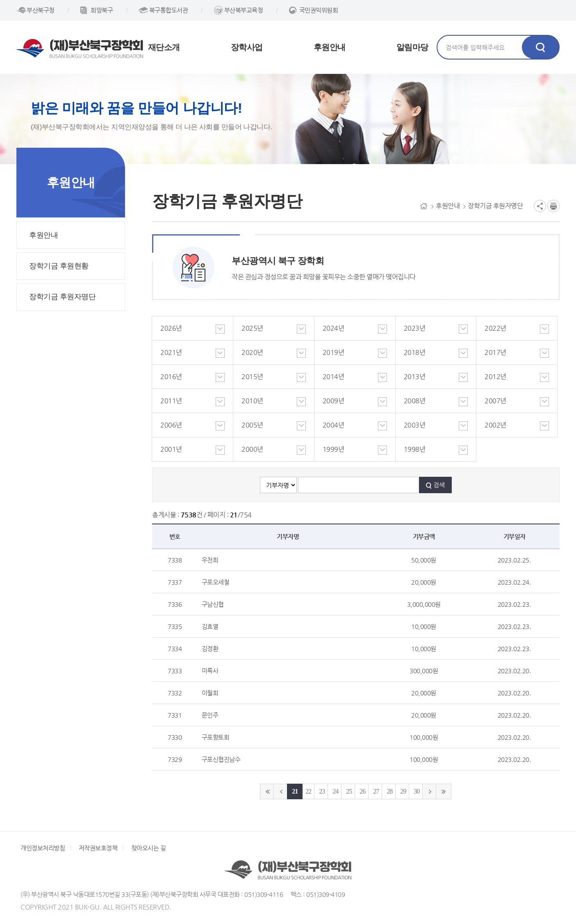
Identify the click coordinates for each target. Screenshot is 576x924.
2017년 (495, 352)
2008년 (415, 401)
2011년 (171, 401)
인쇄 (553, 206)
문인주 (210, 715)
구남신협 (213, 604)
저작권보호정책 (98, 848)
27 (376, 791)
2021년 (171, 352)
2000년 (252, 449)
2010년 (252, 401)
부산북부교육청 (244, 10)
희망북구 (102, 10)
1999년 (334, 449)
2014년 (334, 376)
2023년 (415, 328)
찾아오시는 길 (149, 848)
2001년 (171, 449)
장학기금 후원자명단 (62, 297)
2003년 (415, 425)
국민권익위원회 (319, 10)
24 (335, 791)
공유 (540, 206)
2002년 (495, 425)
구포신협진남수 (221, 759)
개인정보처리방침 (43, 848)
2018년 (415, 352)
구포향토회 (216, 737)
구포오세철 (216, 582)
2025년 (252, 328)
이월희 (210, 693)
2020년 (252, 352)
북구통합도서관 (169, 10)
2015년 (252, 376)
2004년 (334, 425)
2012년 (495, 376)
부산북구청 (41, 10)
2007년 (495, 401)
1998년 (415, 449)
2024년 (334, 328)
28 (389, 791)
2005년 (252, 425)
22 (308, 791)
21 (295, 791)
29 (403, 791)
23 (322, 791)
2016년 (171, 376)
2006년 (171, 425)
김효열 (210, 626)
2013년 (415, 376)
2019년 (334, 352)
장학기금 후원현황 (59, 266)
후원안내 (43, 235)
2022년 (495, 328)
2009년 (334, 401)
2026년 (171, 328)
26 (362, 791)
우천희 (210, 560)
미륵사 (210, 671)
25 (349, 791)
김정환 (210, 648)
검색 (439, 485)
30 (417, 791)
